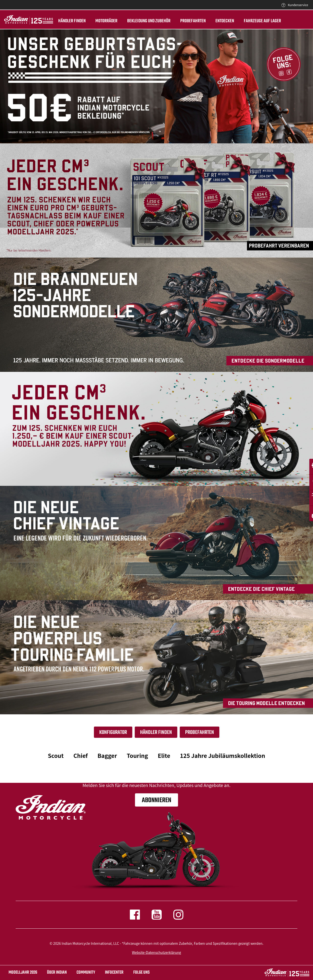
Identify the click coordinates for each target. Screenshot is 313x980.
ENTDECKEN (224, 21)
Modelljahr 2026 (23, 973)
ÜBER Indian (57, 973)
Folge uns (141, 973)
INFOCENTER (114, 973)
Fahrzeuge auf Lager (262, 21)
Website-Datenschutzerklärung (157, 952)
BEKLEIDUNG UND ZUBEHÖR (148, 21)
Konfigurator (113, 732)
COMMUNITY (86, 973)
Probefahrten (192, 21)
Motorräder (106, 21)
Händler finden (71, 21)
